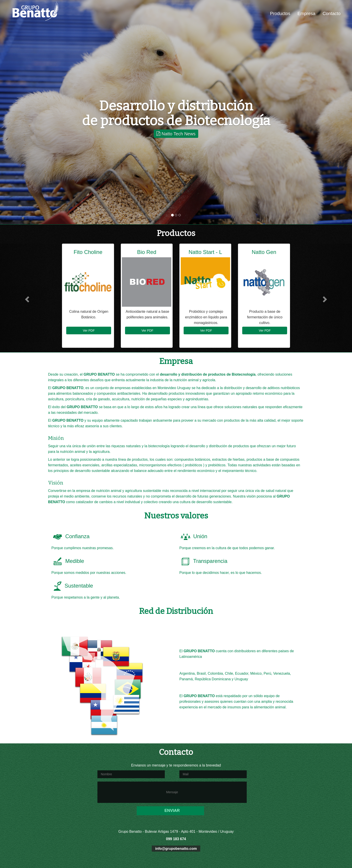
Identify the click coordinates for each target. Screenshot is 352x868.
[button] (26, 298)
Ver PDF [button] (89, 330)
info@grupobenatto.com (176, 849)
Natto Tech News (176, 134)
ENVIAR (172, 811)
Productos (280, 13)
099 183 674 (176, 839)
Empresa (306, 13)
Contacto (332, 13)
